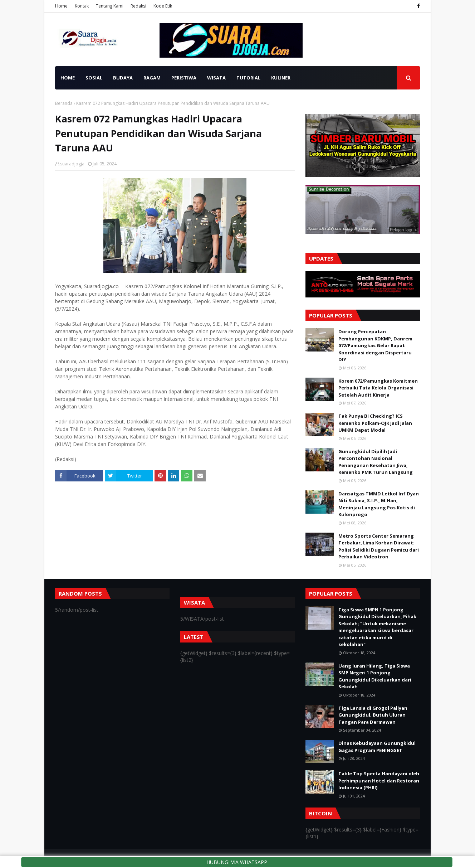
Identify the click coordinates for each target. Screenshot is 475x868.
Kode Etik (163, 6)
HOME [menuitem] (68, 78)
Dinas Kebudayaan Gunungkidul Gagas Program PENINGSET (377, 747)
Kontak (82, 6)
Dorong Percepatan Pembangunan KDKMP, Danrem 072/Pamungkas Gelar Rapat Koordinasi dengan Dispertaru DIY (375, 345)
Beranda (64, 103)
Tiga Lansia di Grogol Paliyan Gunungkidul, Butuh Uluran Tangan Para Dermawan (373, 715)
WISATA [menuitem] (216, 78)
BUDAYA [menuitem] (123, 78)
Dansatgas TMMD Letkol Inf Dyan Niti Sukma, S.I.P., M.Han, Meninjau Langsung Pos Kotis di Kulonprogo (379, 504)
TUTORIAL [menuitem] (248, 78)
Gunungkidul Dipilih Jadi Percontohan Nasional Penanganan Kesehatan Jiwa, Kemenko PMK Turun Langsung (376, 462)
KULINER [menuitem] (281, 78)
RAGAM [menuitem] (152, 78)
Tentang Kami (110, 6)
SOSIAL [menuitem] (94, 78)
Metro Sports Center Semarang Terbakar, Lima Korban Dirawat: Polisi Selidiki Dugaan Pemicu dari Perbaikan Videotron (379, 546)
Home (61, 6)
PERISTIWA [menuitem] (184, 78)
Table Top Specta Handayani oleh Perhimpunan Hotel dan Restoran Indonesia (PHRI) (379, 780)
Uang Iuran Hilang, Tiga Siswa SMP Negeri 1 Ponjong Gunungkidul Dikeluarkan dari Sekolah (375, 676)
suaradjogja (72, 164)
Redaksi (138, 6)
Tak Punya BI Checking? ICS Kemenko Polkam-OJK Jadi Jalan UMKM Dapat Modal (375, 423)
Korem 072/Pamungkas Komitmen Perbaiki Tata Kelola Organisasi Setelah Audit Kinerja (378, 388)
